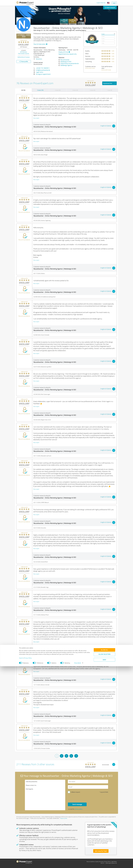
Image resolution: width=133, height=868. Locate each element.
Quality (87, 51)
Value (87, 54)
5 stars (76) (40, 90)
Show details (78, 865)
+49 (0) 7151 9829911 (43, 68)
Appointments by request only (68, 54)
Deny (104, 861)
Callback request (75, 792)
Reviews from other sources (24, 53)
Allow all (104, 852)
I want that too (101, 3)
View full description (40, 44)
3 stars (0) (75, 90)
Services (88, 56)
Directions (39, 59)
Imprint (21, 860)
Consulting (88, 61)
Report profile (64, 818)
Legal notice (40, 72)
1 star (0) (110, 90)
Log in (114, 3)
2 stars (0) (93, 90)
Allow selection (104, 856)
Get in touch (110, 8)
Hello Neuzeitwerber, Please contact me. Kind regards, (45, 795)
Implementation (90, 59)
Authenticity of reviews (24, 57)
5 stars (103, 34)
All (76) (23, 90)
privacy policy (79, 809)
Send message (77, 804)
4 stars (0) (58, 90)
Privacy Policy (28, 860)
